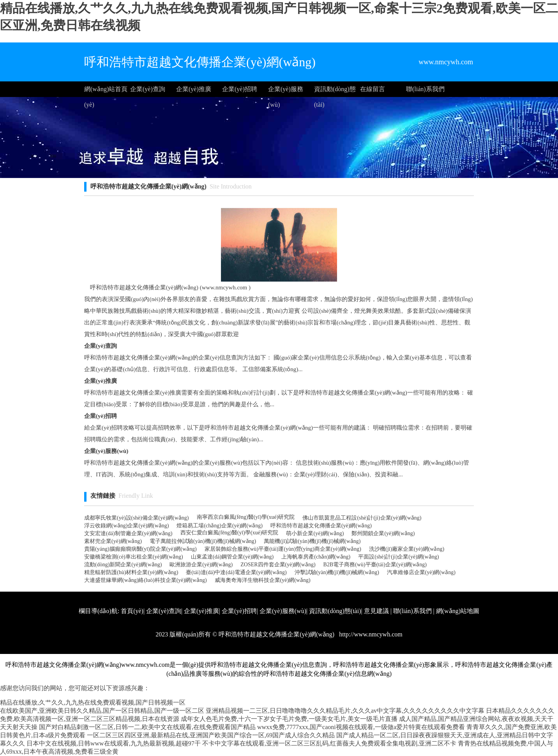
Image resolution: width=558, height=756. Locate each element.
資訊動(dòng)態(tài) (335, 91)
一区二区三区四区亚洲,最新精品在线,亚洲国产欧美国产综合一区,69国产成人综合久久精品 (211, 735)
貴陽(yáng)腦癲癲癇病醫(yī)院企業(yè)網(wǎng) (140, 549)
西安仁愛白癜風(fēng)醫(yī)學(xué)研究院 (230, 533)
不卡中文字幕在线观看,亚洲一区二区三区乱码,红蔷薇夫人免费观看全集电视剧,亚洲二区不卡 (329, 743)
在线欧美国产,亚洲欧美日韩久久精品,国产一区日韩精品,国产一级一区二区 (102, 711)
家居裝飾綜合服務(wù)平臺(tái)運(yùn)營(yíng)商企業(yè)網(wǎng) (283, 549)
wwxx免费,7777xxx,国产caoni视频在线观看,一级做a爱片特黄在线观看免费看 (361, 727)
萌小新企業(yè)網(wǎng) (315, 533)
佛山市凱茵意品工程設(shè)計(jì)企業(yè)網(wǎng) (362, 518)
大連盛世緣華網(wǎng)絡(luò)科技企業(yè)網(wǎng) (146, 580)
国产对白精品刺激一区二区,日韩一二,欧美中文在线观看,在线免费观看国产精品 (147, 727)
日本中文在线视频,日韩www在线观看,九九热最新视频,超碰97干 (114, 743)
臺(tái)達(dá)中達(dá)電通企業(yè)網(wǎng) (236, 572)
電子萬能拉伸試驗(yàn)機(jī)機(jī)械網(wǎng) (203, 541)
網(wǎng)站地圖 (458, 611)
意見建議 (376, 611)
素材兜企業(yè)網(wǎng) (113, 541)
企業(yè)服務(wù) (286, 91)
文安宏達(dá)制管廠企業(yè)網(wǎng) (128, 533)
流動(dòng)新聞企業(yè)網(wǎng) (123, 565)
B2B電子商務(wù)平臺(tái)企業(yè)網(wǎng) (375, 565)
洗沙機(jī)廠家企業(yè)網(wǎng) (407, 549)
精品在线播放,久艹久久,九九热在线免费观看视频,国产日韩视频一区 (93, 702)
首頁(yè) (132, 611)
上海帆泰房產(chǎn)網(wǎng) (316, 557)
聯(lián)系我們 (425, 89)
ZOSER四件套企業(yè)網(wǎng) (278, 565)
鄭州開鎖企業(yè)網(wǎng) (383, 533)
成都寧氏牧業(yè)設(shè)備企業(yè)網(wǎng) (137, 518)
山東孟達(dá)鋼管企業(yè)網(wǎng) (232, 557)
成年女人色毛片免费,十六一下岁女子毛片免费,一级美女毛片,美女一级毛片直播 (289, 719)
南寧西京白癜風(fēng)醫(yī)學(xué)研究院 (246, 517)
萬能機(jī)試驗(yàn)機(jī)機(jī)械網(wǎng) (312, 541)
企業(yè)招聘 (240, 89)
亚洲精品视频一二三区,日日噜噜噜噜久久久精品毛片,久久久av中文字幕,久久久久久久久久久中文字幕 (345, 711)
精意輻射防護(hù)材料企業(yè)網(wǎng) (131, 572)
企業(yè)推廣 (194, 89)
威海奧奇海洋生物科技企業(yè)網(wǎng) (263, 580)
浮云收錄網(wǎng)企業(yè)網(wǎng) (126, 526)
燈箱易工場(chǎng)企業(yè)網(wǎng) (220, 526)
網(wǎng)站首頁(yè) (106, 91)
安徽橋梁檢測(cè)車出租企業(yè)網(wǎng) (134, 557)
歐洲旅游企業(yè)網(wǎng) (201, 565)
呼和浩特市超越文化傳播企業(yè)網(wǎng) (321, 526)
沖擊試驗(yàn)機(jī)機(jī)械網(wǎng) (337, 572)
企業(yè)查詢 (148, 89)
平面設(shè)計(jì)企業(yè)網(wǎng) (398, 557)
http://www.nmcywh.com (370, 634)
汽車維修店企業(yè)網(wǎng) (421, 572)
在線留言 (373, 89)
